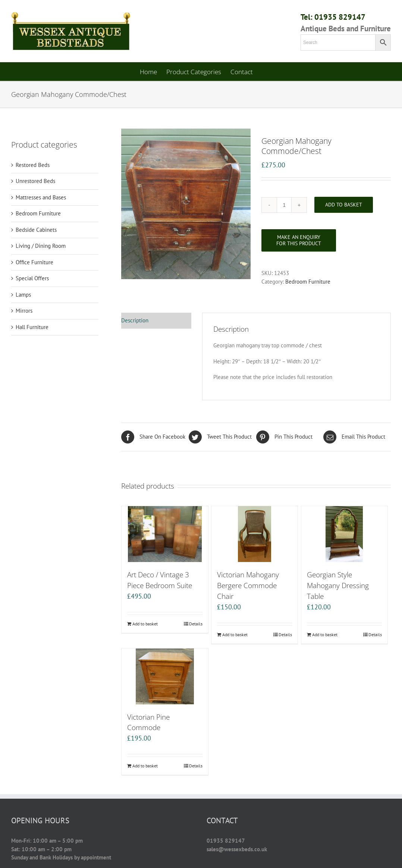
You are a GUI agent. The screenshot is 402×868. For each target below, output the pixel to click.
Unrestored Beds (35, 181)
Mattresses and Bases (41, 197)
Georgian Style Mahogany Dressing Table (338, 585)
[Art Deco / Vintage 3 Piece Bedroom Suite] (165, 534)
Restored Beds (33, 165)
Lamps (23, 295)
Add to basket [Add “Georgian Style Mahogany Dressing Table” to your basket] (325, 635)
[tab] (156, 321)
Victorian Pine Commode (148, 722)
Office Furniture (34, 262)
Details (196, 624)
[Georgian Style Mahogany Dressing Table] (344, 534)
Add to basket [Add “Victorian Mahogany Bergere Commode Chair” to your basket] (235, 635)
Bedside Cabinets (36, 230)
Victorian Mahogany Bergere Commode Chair (248, 585)
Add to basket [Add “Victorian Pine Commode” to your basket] (145, 766)
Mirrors (24, 311)
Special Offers (32, 278)
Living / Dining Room (41, 246)
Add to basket (344, 205)
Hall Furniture (32, 327)
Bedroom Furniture (308, 282)
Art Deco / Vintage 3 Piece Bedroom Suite (160, 580)
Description (135, 320)
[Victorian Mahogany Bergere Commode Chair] (255, 534)
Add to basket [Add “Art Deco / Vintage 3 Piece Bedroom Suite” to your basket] (145, 624)
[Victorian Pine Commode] (165, 676)
